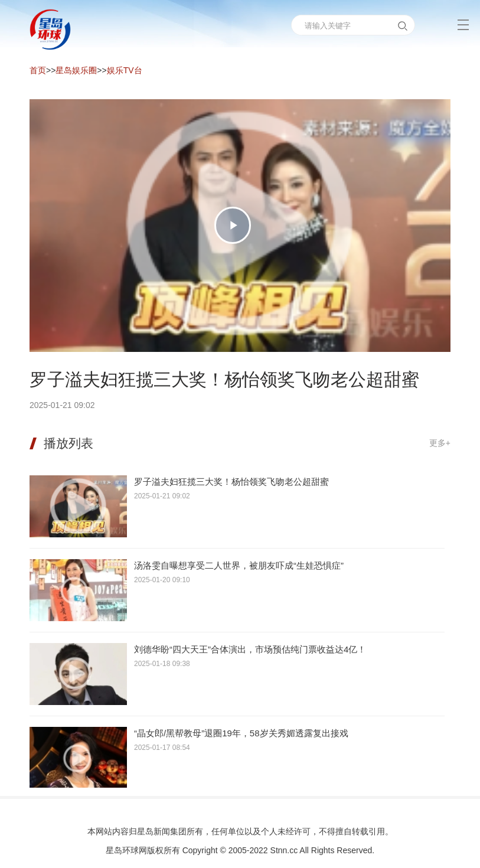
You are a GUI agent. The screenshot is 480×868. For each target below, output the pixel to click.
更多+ (440, 443)
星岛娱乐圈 (76, 70)
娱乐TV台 (125, 70)
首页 (38, 70)
